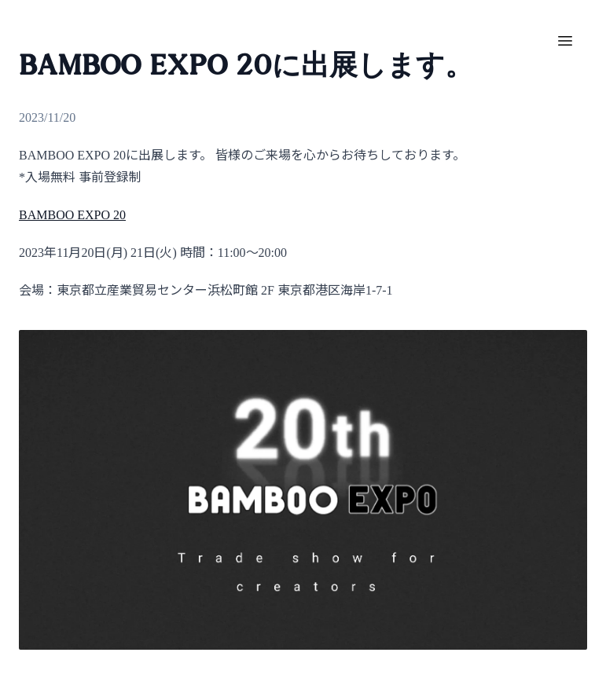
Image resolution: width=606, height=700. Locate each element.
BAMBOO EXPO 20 (72, 215)
